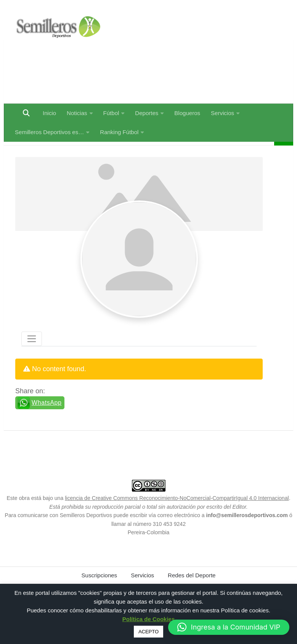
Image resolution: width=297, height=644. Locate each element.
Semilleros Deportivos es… (49, 132)
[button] (229, 627)
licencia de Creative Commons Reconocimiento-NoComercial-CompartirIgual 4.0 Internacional (177, 517)
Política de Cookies (149, 619)
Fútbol (111, 113)
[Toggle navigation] (32, 358)
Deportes (147, 113)
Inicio (49, 113)
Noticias (77, 113)
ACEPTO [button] (148, 632)
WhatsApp (47, 422)
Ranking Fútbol (119, 132)
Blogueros (187, 113)
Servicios (222, 113)
